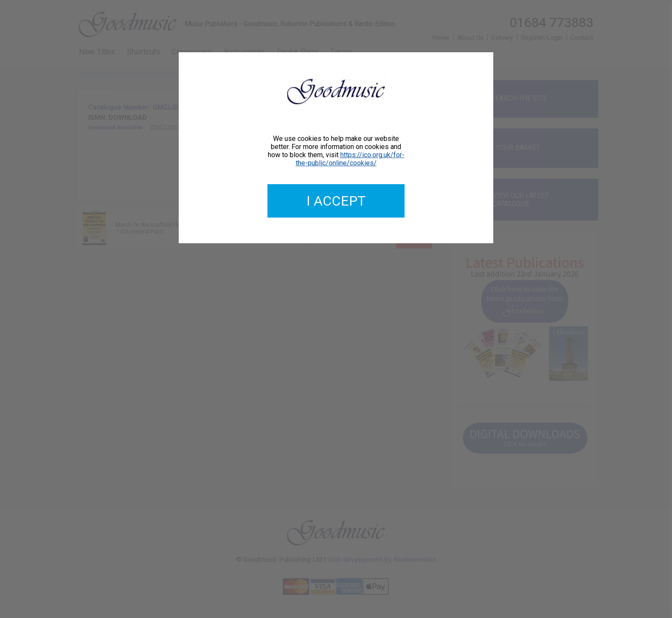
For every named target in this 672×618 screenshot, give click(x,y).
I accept (336, 201)
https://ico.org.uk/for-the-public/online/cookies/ (350, 159)
